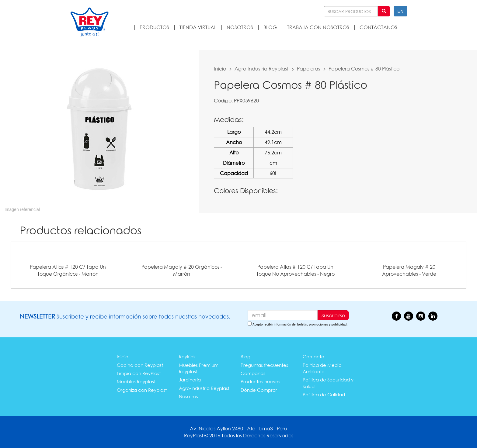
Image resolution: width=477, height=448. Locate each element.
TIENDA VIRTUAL (198, 27)
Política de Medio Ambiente (322, 368)
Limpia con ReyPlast (139, 373)
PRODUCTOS (154, 27)
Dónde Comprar (259, 390)
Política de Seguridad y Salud (328, 383)
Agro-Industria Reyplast (261, 69)
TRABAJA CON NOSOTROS (318, 27)
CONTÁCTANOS (378, 27)
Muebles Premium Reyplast (199, 368)
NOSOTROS (240, 27)
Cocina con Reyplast (140, 365)
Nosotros (188, 396)
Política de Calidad (324, 395)
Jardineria (190, 380)
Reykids (187, 357)
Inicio (220, 69)
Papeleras (308, 69)
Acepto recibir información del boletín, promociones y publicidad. (300, 324)
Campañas (253, 373)
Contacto (313, 357)
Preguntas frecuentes (264, 365)
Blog (245, 357)
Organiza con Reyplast (142, 390)
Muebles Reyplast (136, 381)
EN (400, 11)
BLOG (270, 27)
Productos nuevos (260, 381)
